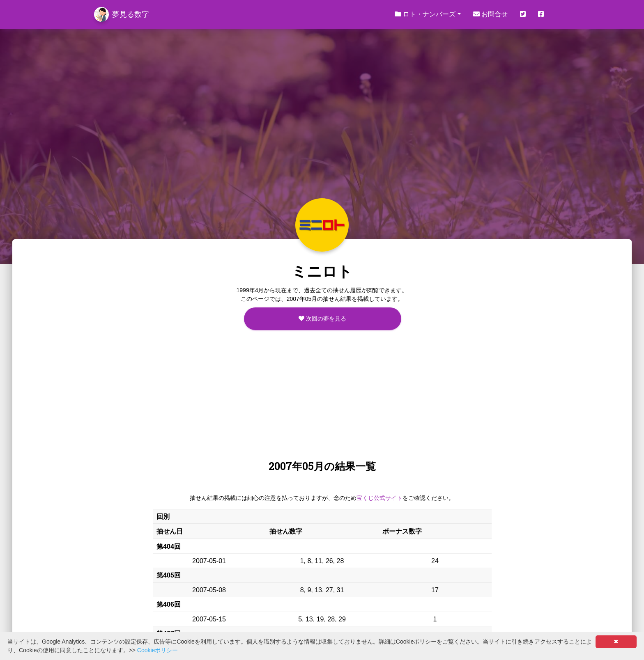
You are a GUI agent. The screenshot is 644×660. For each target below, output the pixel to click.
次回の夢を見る (322, 319)
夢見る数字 (122, 14)
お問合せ (490, 14)
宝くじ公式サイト (379, 498)
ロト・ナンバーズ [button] (425, 14)
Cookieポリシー (158, 650)
